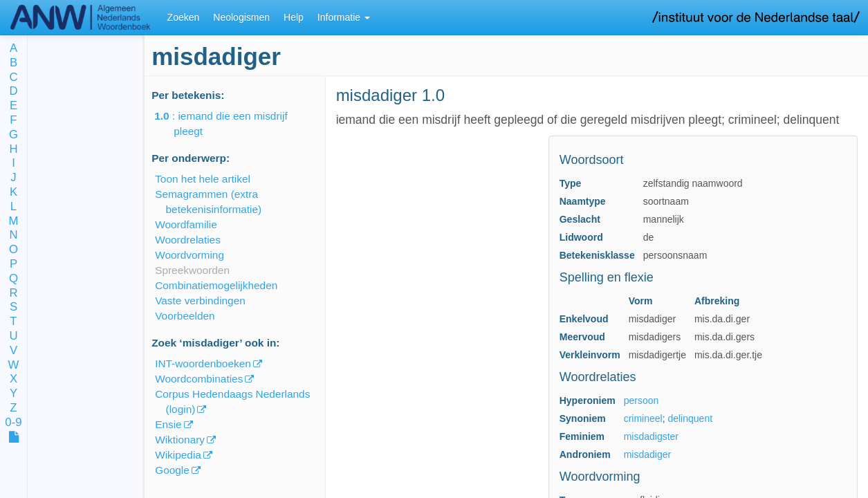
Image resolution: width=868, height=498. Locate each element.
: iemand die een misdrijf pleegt (231, 123)
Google (172, 470)
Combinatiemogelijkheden (216, 285)
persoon (641, 400)
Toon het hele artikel (203, 179)
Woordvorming (190, 255)
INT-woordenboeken (203, 363)
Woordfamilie (186, 224)
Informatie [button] (344, 17)
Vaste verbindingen (200, 301)
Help (294, 17)
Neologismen (241, 17)
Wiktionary (180, 440)
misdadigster (651, 436)
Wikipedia (178, 455)
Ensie (168, 424)
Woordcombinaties (199, 379)
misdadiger (647, 454)
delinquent (690, 418)
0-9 (13, 423)
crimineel (643, 418)
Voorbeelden (185, 316)
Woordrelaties (188, 240)
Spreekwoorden (192, 270)
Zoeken (184, 17)
